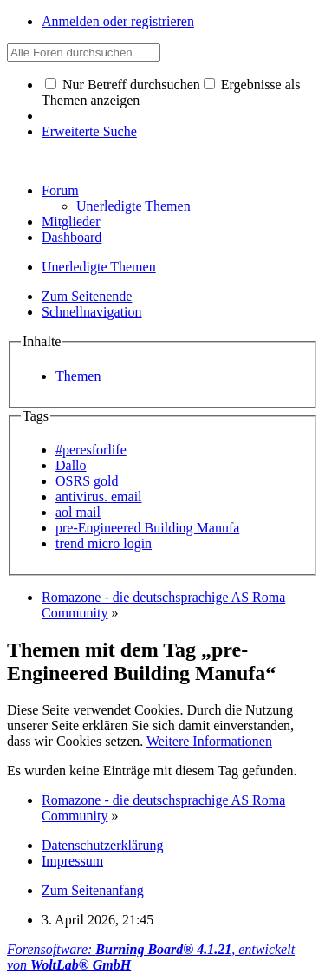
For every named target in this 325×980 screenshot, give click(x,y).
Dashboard (71, 237)
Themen (78, 376)
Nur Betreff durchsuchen (123, 85)
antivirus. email (99, 497)
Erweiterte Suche (89, 131)
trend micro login (104, 543)
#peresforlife (91, 450)
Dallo (71, 465)
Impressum (72, 861)
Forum (60, 190)
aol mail (78, 512)
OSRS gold (87, 481)
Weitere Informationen (209, 741)
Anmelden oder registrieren (118, 21)
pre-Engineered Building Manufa (147, 528)
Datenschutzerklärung (102, 845)
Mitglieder (71, 222)
